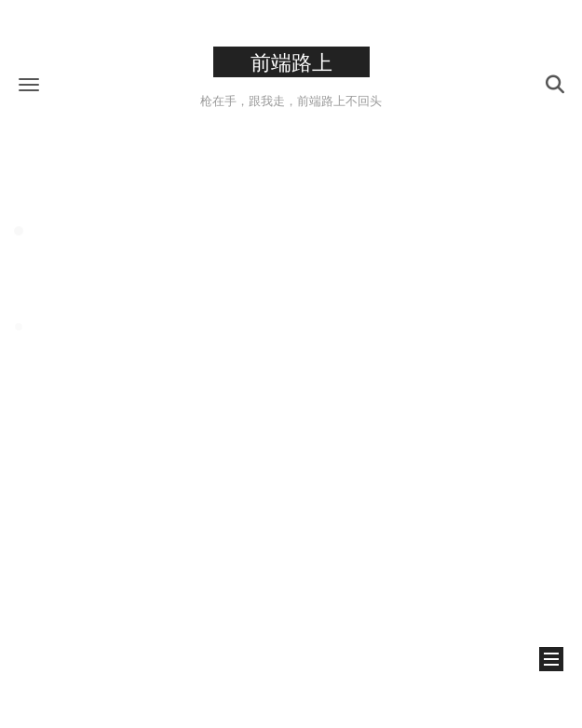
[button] (29, 84)
